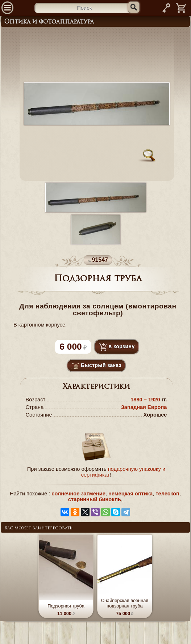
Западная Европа (144, 407)
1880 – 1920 (146, 400)
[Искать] (134, 7)
